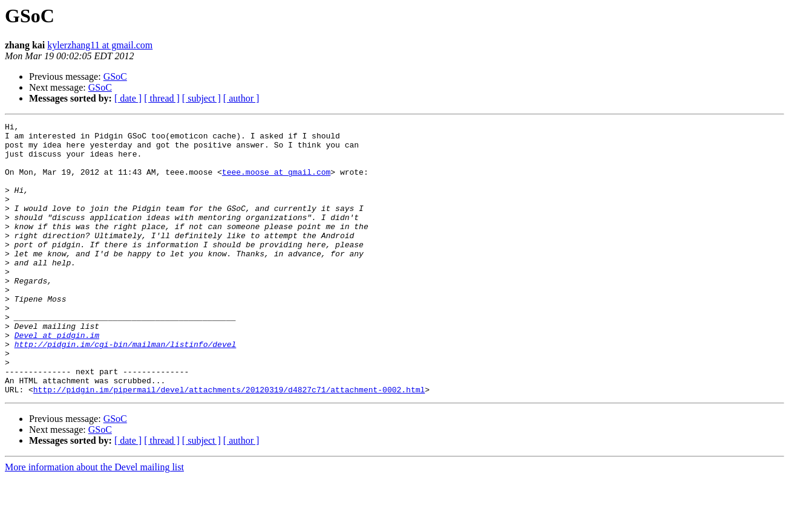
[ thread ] (162, 98)
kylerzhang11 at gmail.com (100, 45)
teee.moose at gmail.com (276, 183)
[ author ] (241, 98)
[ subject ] (201, 98)
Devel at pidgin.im (57, 378)
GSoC (115, 76)
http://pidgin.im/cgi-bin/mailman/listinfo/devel (126, 389)
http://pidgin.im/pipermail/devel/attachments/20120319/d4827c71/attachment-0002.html (229, 444)
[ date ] (128, 98)
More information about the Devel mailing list (94, 521)
